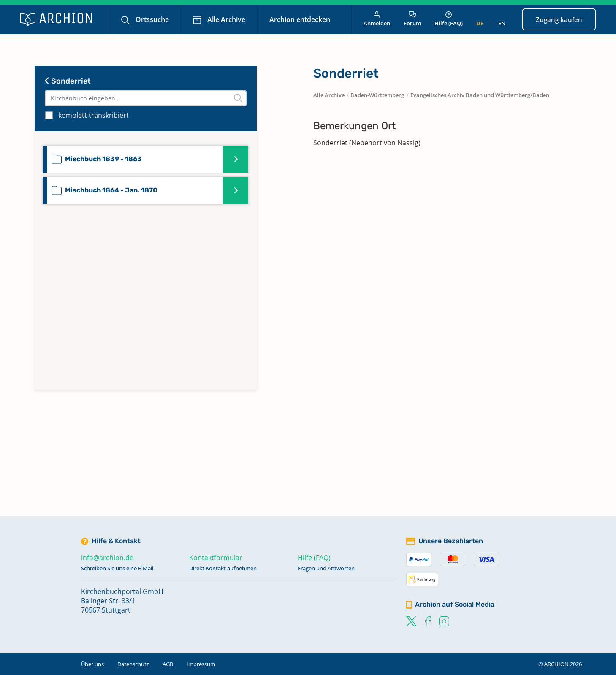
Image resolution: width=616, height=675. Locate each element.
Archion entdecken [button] (301, 19)
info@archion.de (107, 558)
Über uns (92, 664)
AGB (168, 664)
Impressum (201, 664)
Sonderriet (68, 81)
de (480, 23)
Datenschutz (133, 664)
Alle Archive (225, 19)
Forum (412, 19)
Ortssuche (151, 19)
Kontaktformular (216, 558)
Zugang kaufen (559, 19)
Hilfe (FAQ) (449, 19)
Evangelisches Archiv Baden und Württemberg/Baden (480, 95)
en (502, 23)
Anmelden (377, 19)
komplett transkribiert (94, 115)
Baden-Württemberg (377, 95)
